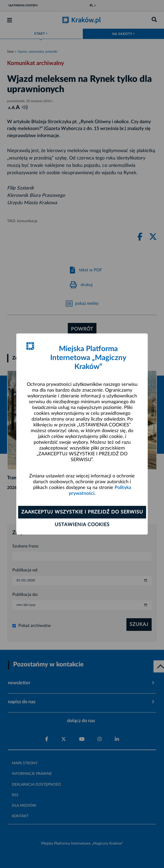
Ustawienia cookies (82, 525)
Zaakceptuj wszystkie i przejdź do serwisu (82, 512)
